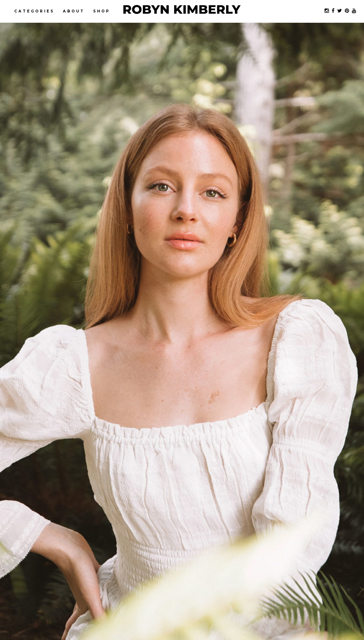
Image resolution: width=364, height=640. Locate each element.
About (74, 11)
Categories (34, 11)
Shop (102, 11)
